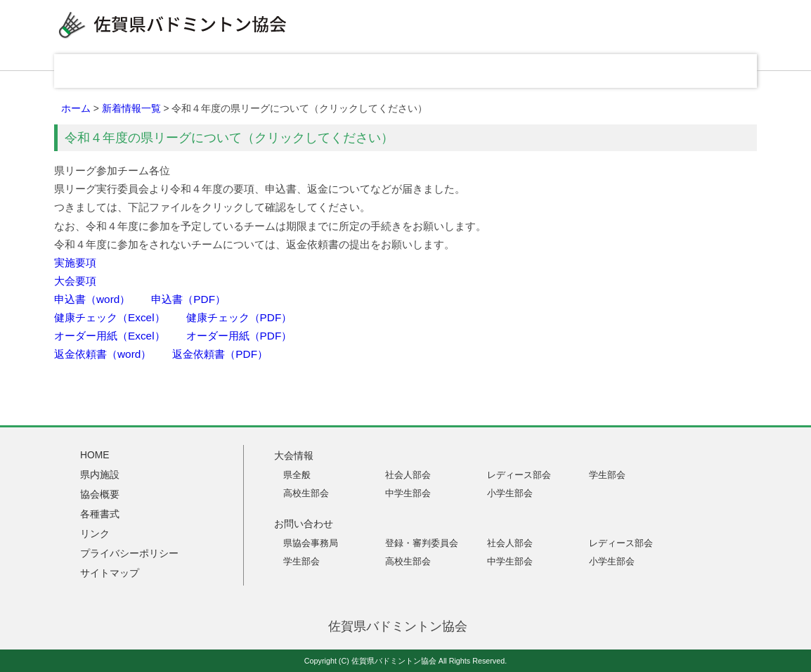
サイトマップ (110, 573)
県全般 (297, 475)
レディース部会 (519, 475)
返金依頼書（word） (103, 354)
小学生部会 (510, 493)
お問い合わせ (708, 71)
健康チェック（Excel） (110, 317)
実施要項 (75, 263)
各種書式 (511, 71)
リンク (609, 71)
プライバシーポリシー (129, 553)
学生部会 (607, 475)
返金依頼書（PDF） (220, 354)
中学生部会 (408, 493)
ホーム (76, 108)
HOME (110, 71)
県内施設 (314, 71)
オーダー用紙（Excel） (110, 336)
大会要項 (75, 281)
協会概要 (413, 71)
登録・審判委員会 (422, 543)
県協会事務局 (311, 543)
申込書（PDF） (188, 299)
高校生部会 (306, 493)
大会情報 (216, 71)
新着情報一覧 (131, 108)
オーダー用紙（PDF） (239, 336)
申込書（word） (92, 299)
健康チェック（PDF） (239, 317)
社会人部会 (408, 475)
